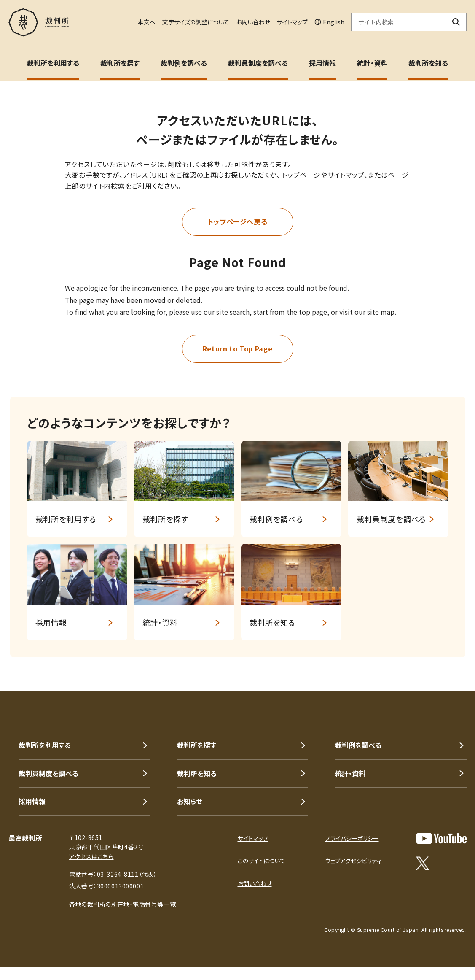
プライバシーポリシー (352, 838)
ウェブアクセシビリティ (353, 861)
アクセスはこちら (91, 856)
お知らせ (190, 801)
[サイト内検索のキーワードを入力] (399, 22)
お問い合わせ (253, 22)
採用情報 (322, 63)
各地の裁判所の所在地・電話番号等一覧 (122, 904)
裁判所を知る (428, 63)
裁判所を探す (120, 63)
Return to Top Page (238, 348)
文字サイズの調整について (196, 22)
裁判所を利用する (53, 63)
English (334, 22)
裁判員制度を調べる (258, 63)
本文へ (147, 22)
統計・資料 (372, 63)
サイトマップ (292, 22)
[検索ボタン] (456, 22)
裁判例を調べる (184, 63)
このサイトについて (262, 861)
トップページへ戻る (238, 221)
